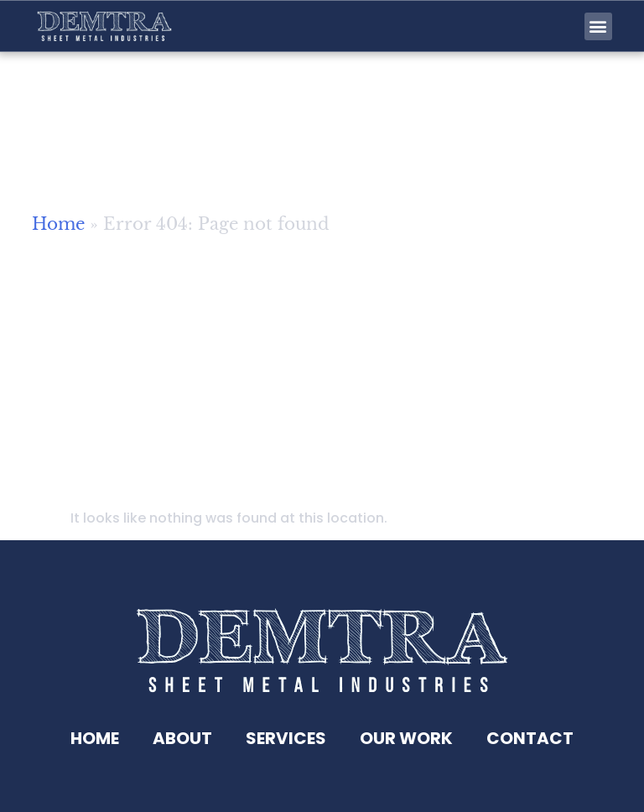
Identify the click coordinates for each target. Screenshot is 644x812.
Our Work (406, 738)
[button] (598, 26)
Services (286, 738)
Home (58, 229)
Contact (530, 738)
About (182, 738)
